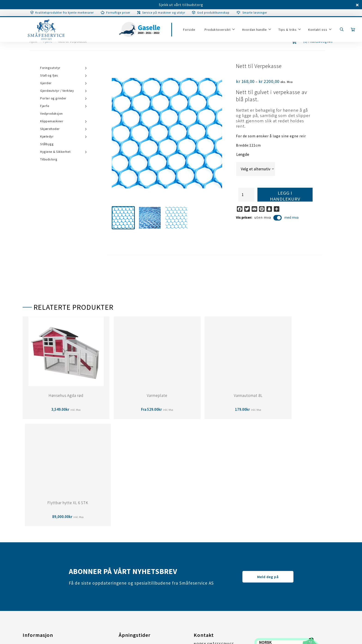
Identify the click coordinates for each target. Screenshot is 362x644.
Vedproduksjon (51, 113)
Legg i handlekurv (285, 196)
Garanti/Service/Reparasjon (48, 540)
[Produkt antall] (246, 195)
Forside (190, 31)
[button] (123, 218)
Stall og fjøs (49, 75)
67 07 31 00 (219, 579)
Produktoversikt (219, 31)
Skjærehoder (50, 129)
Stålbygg (47, 144)
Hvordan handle (255, 31)
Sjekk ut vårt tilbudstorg (181, 5)
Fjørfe (45, 106)
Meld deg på (268, 469)
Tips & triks (288, 31)
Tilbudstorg (49, 159)
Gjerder (46, 83)
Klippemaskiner (52, 121)
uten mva (268, 218)
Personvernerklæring (42, 558)
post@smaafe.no (209, 572)
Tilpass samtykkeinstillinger (49, 568)
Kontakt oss (319, 31)
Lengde (243, 154)
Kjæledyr (47, 136)
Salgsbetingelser (38, 549)
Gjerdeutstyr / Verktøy (57, 91)
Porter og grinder (53, 98)
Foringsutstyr (50, 68)
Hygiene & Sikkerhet (55, 152)
